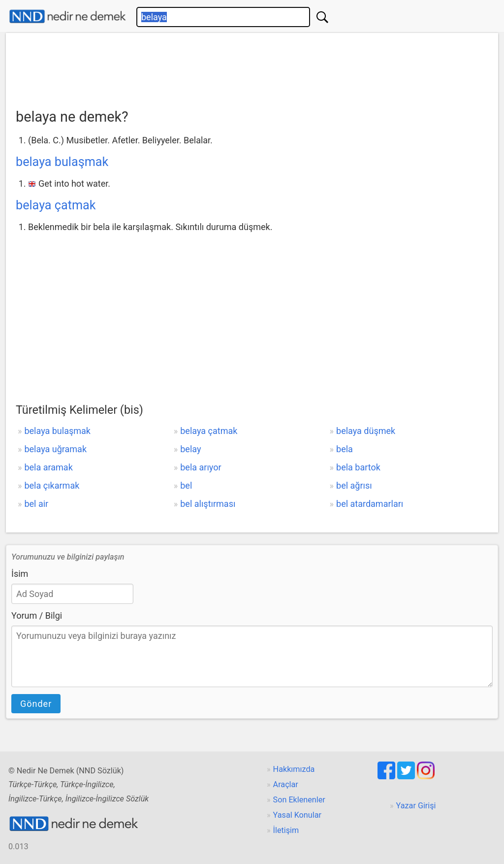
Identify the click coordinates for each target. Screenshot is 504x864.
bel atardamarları (370, 504)
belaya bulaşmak (62, 162)
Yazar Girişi (416, 806)
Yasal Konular (297, 815)
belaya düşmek (366, 431)
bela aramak (48, 467)
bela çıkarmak (52, 485)
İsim (20, 574)
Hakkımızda (294, 769)
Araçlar (286, 784)
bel (186, 485)
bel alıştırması (208, 504)
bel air (36, 504)
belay (190, 449)
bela (345, 449)
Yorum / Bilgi (37, 615)
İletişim (286, 830)
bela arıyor (201, 467)
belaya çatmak (56, 205)
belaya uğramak (55, 449)
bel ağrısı (354, 485)
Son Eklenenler (299, 800)
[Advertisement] (252, 67)
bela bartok (358, 467)
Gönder (36, 704)
